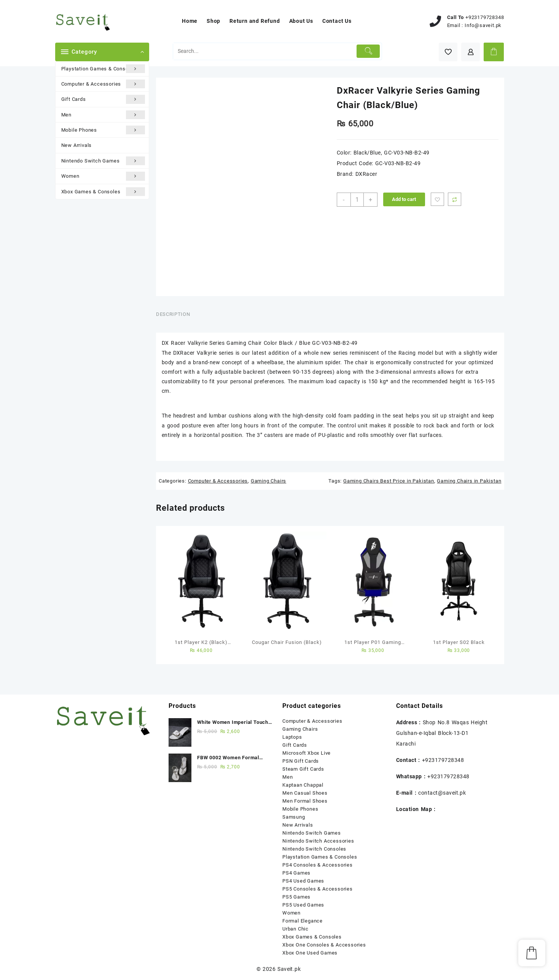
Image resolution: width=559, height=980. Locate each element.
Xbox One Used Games (310, 953)
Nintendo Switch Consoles (314, 849)
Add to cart (404, 199)
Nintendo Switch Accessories (318, 841)
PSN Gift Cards (301, 761)
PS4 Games (296, 873)
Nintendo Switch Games (103, 161)
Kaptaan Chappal (303, 785)
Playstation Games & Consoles (103, 69)
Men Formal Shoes (305, 801)
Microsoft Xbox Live (307, 753)
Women (103, 176)
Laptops (292, 737)
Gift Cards (103, 99)
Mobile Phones (103, 130)
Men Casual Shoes (305, 793)
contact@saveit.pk (442, 793)
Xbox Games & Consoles (103, 192)
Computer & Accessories (103, 84)
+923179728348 (485, 17)
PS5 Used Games (303, 905)
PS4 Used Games (303, 881)
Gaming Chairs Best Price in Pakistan (389, 481)
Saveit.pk (289, 969)
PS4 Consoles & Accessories (318, 865)
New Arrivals (77, 145)
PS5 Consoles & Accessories (318, 889)
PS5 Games (296, 897)
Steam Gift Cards (303, 769)
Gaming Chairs (268, 481)
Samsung (294, 817)
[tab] (176, 314)
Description (173, 314)
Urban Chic (295, 929)
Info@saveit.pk (483, 25)
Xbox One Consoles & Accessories (324, 945)
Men (103, 115)
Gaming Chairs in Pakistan (469, 481)
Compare (455, 199)
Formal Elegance (303, 921)
